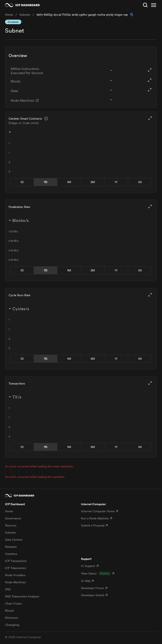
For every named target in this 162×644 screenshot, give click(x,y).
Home (9, 511)
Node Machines (15, 582)
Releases (11, 547)
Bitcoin (10, 611)
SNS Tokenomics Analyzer (22, 596)
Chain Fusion (13, 604)
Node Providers (15, 575)
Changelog (12, 625)
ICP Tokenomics (15, 568)
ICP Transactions (16, 561)
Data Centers (14, 540)
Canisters (11, 554)
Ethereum (12, 618)
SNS (8, 589)
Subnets (10, 533)
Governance (13, 518)
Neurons (11, 525)
